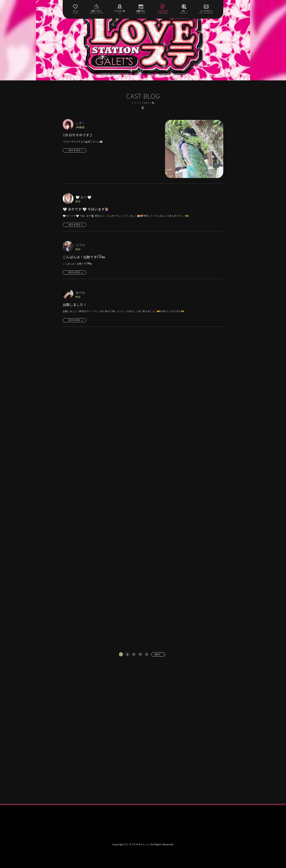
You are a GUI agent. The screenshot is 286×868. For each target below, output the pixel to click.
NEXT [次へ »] (158, 654)
